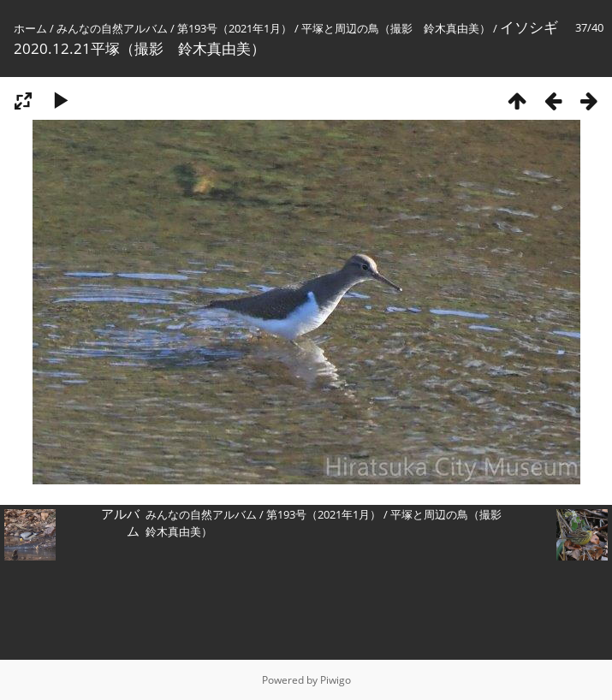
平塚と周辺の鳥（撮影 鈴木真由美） (396, 28)
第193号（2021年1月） (235, 28)
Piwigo (336, 680)
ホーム (30, 28)
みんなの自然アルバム (112, 28)
